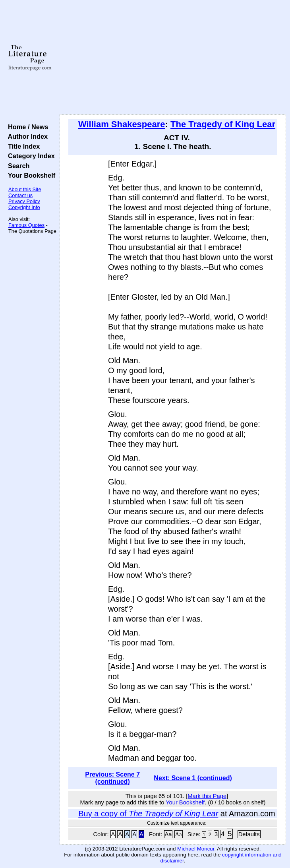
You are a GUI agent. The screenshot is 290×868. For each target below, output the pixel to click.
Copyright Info (24, 207)
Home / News (26, 127)
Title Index (22, 146)
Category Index (30, 156)
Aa (168, 834)
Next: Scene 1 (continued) (193, 778)
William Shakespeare (122, 124)
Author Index (26, 136)
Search (17, 166)
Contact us (20, 195)
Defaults (249, 834)
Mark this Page (207, 796)
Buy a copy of (148, 814)
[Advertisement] (173, 58)
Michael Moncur (196, 849)
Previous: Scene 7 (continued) (112, 778)
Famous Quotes (26, 225)
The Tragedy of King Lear (223, 124)
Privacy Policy (24, 201)
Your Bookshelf (30, 175)
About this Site (25, 189)
